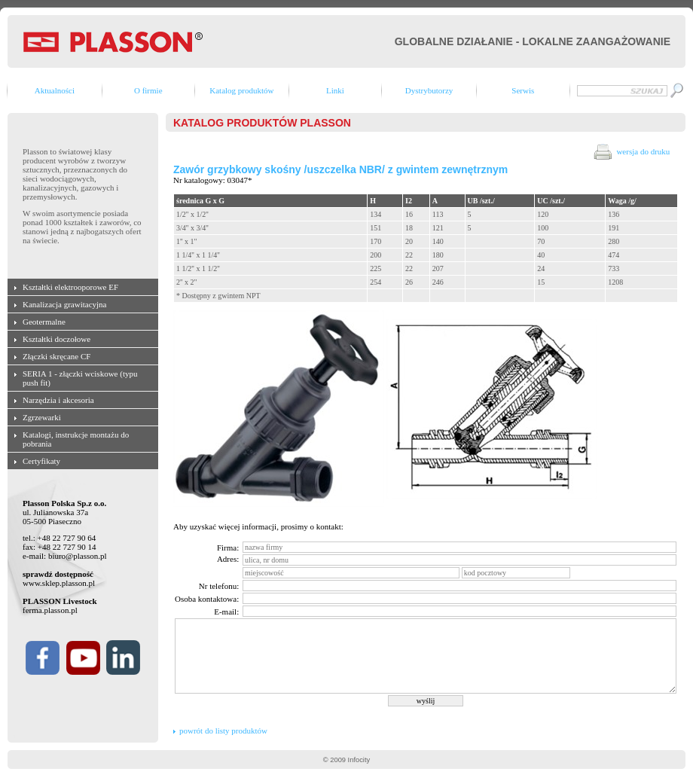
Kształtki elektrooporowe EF (70, 287)
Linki (335, 90)
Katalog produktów (241, 90)
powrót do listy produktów (223, 731)
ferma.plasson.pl (50, 610)
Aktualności (55, 90)
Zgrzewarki (42, 417)
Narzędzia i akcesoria (58, 400)
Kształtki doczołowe (56, 339)
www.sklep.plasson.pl (59, 583)
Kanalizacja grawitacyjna (64, 304)
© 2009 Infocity (346, 760)
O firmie (148, 90)
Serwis (523, 90)
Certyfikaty (41, 461)
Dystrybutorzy (429, 90)
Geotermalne (44, 322)
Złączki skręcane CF (56, 356)
